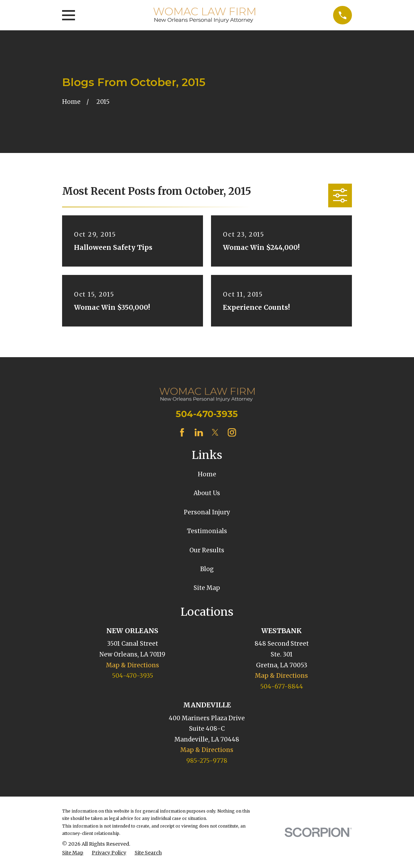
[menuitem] (73, 853)
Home (207, 474)
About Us (207, 493)
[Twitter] (215, 432)
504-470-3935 (207, 414)
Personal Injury (207, 512)
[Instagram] (232, 432)
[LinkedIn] (199, 432)
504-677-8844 (282, 686)
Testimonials (207, 531)
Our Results (207, 550)
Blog (207, 569)
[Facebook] (182, 432)
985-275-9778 (207, 761)
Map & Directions (133, 665)
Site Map (207, 588)
